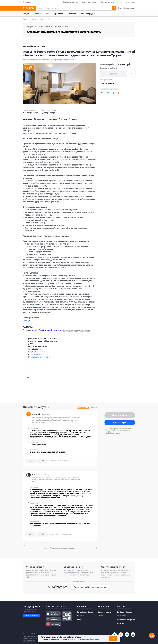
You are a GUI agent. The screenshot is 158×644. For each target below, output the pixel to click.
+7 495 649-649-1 (129, 2)
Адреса (63, 119)
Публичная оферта (29, 641)
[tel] (127, 635)
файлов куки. (94, 639)
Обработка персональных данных (33, 636)
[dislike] (43, 461)
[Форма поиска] (77, 8)
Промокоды (61, 14)
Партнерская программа (126, 620)
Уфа (47, 19)
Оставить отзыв (120, 415)
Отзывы (73, 119)
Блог (83, 2)
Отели (38, 14)
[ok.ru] (121, 635)
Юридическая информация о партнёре (78, 330)
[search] (114, 8)
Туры (48, 14)
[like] (31, 461)
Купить (114, 74)
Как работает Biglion (85, 612)
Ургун (34, 330)
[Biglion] (29, 8)
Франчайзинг (93, 2)
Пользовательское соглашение (33, 639)
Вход (120, 8)
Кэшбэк (74, 14)
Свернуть (27, 321)
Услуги (28, 14)
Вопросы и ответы (108, 2)
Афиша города (89, 14)
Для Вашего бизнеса (71, 2)
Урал (40, 19)
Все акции (120, 624)
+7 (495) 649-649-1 (57, 586)
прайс (36, 318)
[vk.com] (115, 635)
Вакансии (81, 616)
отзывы (60, 548)
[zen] (133, 635)
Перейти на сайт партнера (50, 330)
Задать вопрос (120, 423)
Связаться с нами (32, 616)
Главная (25, 19)
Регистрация (130, 8)
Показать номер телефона (39, 357)
